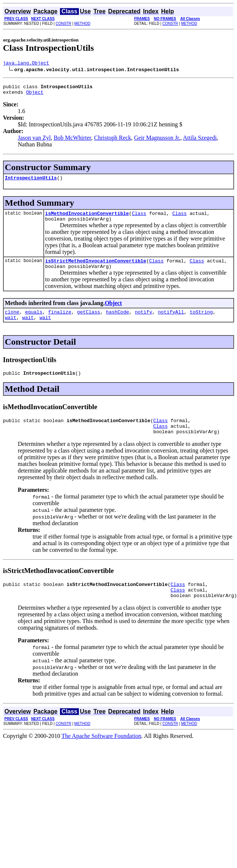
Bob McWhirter (72, 141)
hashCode (117, 322)
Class (139, 219)
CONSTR (63, 24)
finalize (60, 322)
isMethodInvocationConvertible (87, 219)
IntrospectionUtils (31, 182)
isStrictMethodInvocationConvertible (96, 268)
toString (201, 322)
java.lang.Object (26, 64)
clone (12, 322)
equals (34, 322)
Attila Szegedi (200, 141)
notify (143, 322)
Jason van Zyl (34, 141)
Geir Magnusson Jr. (157, 141)
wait (11, 328)
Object (35, 95)
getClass (89, 322)
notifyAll (171, 322)
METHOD (82, 24)
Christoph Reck (113, 141)
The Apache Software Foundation (101, 755)
